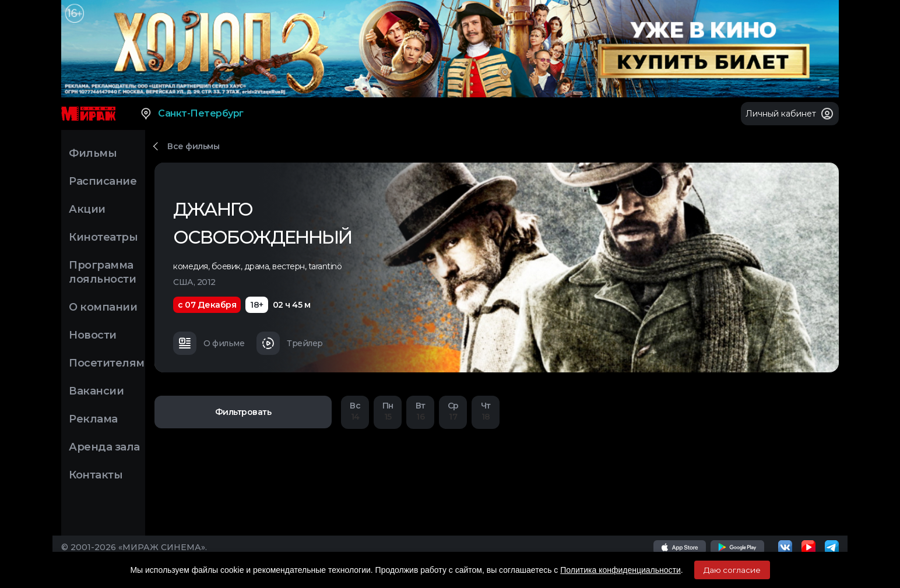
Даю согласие (732, 570)
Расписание (103, 181)
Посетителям (107, 363)
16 (420, 411)
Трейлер (290, 343)
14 (355, 411)
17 (453, 411)
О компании (103, 307)
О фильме (209, 343)
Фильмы (93, 153)
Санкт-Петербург (191, 114)
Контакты (96, 475)
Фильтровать (243, 412)
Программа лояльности (102, 272)
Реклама (93, 419)
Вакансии (96, 391)
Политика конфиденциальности (620, 570)
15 (388, 411)
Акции (87, 209)
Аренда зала (104, 447)
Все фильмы (193, 146)
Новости (93, 335)
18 (486, 411)
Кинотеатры (103, 237)
